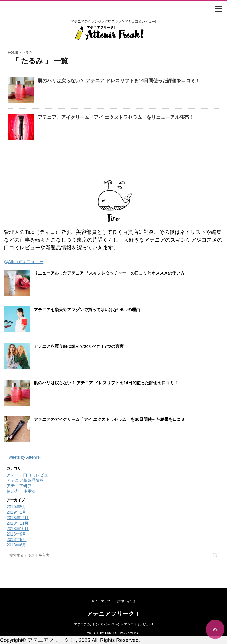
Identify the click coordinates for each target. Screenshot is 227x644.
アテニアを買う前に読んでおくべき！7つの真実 (79, 346)
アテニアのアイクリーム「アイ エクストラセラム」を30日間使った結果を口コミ (109, 419)
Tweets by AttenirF (24, 457)
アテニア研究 (19, 486)
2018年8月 (17, 540)
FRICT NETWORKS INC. (123, 633)
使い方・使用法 (21, 491)
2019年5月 (17, 507)
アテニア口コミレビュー (29, 475)
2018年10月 (18, 529)
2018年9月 (17, 534)
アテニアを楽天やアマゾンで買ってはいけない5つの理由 (87, 310)
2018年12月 (18, 518)
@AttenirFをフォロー (24, 262)
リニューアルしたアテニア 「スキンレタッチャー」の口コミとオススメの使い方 (109, 273)
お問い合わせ (126, 601)
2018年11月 (18, 523)
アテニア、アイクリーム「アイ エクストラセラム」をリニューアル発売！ (116, 117)
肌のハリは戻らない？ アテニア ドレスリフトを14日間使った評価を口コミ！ (119, 81)
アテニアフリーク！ (114, 614)
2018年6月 (17, 545)
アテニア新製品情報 (25, 480)
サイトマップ (101, 601)
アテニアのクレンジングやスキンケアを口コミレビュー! (114, 624)
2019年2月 (17, 512)
